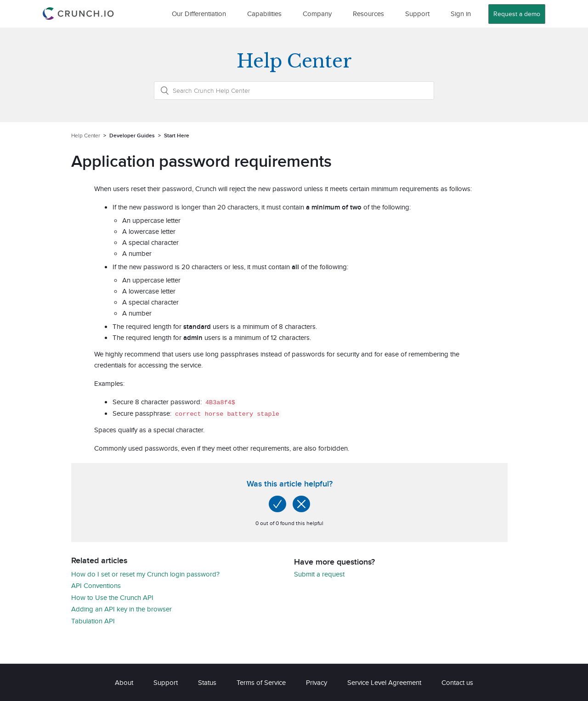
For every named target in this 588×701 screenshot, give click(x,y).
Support (417, 14)
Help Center (86, 135)
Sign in (461, 14)
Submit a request (319, 574)
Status (207, 682)
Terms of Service (261, 682)
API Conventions (96, 585)
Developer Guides (132, 135)
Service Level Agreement (384, 682)
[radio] (277, 503)
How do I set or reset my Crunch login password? (145, 574)
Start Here (177, 135)
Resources (368, 14)
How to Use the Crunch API (112, 597)
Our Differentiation (199, 14)
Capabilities (264, 14)
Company (317, 14)
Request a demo (517, 14)
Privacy (317, 682)
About (124, 682)
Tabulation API (93, 620)
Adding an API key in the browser (122, 608)
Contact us (457, 682)
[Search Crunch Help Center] (294, 90)
